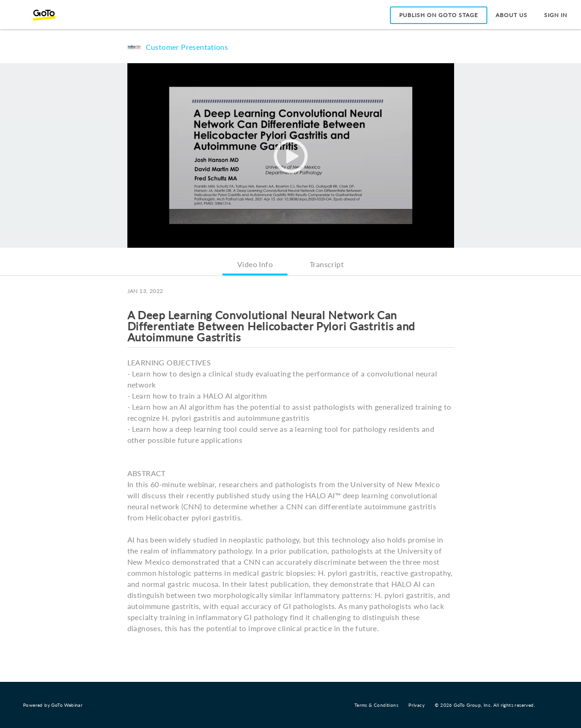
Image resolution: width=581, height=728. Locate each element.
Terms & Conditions (376, 705)
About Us (512, 15)
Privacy (416, 705)
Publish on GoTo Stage (439, 15)
